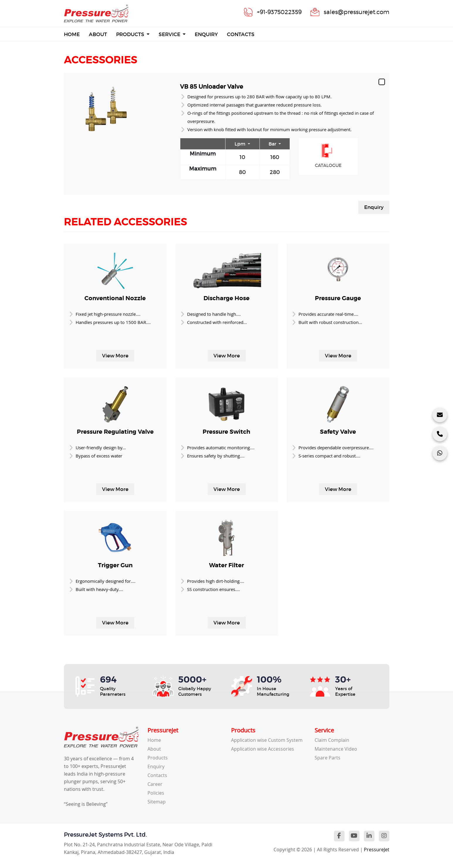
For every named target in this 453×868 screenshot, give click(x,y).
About (98, 34)
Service (170, 34)
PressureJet (377, 850)
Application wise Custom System (267, 740)
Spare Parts (328, 758)
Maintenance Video (336, 749)
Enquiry (206, 34)
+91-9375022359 (279, 12)
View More (115, 356)
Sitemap (157, 802)
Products (131, 34)
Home (72, 34)
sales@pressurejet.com (357, 12)
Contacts (241, 34)
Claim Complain (332, 740)
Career (155, 784)
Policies (156, 793)
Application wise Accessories (263, 749)
